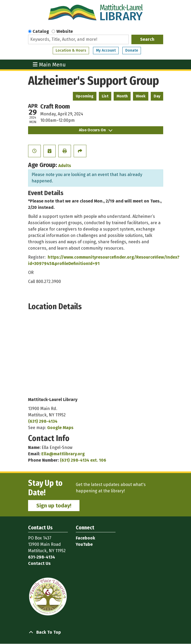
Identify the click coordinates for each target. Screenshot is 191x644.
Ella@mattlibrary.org (63, 454)
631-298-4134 (42, 557)
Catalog (41, 31)
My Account (106, 50)
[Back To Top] (96, 632)
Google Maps (60, 428)
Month (122, 96)
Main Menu (49, 64)
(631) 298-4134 (43, 421)
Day (157, 96)
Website (65, 31)
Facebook (85, 538)
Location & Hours (71, 50)
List (105, 96)
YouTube (84, 544)
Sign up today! (54, 506)
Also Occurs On (96, 130)
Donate (132, 50)
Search (147, 39)
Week (141, 96)
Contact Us (39, 563)
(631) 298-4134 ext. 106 (83, 460)
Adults (65, 166)
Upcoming (85, 96)
